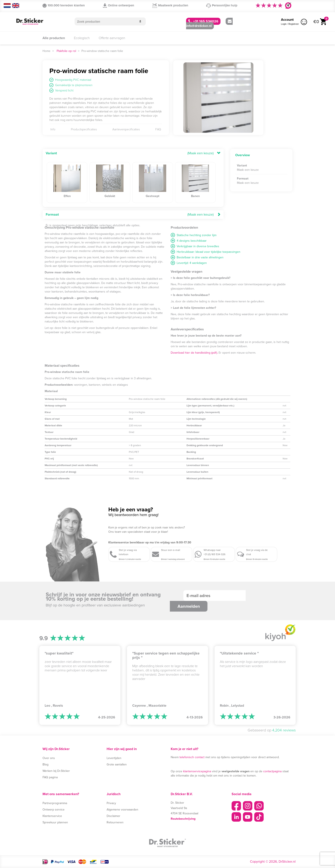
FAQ (158, 129)
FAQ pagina (50, 777)
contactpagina (272, 771)
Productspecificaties (84, 129)
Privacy (111, 803)
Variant (51, 153)
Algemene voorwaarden (122, 810)
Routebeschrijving (183, 819)
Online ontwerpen (119, 5)
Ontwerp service (54, 810)
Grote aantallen (117, 764)
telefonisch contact (192, 757)
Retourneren (115, 822)
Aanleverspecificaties (126, 129)
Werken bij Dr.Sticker (56, 771)
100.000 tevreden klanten (64, 5)
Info (53, 129)
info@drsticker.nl (209, 24)
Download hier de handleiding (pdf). (194, 353)
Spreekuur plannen (55, 822)
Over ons (49, 758)
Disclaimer (113, 816)
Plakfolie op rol (66, 51)
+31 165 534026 (203, 21)
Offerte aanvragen (112, 38)
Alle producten (54, 38)
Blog (46, 764)
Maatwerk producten (170, 5)
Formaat (52, 214)
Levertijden (114, 758)
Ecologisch (82, 38)
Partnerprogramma (55, 803)
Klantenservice (52, 816)
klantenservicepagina (197, 771)
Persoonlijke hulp (222, 5)
